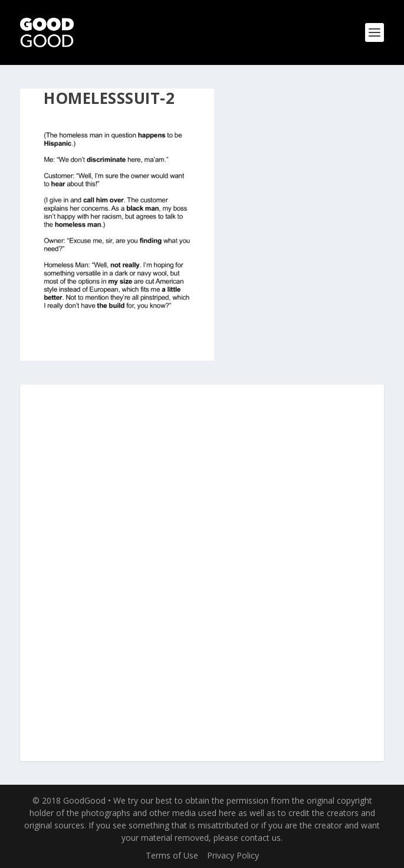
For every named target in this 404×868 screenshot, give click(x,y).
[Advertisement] (202, 573)
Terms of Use (172, 855)
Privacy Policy (233, 855)
